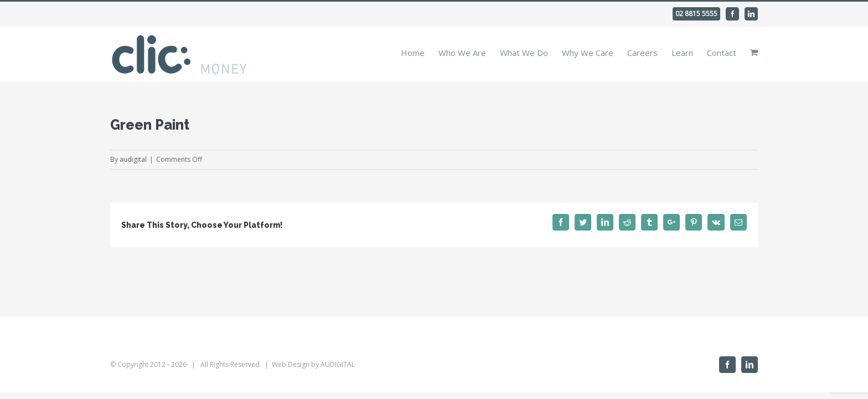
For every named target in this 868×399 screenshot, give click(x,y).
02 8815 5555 (696, 14)
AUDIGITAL (338, 364)
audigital (133, 159)
